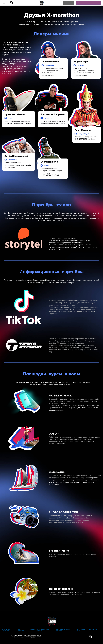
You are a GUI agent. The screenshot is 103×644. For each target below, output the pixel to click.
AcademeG (49, 118)
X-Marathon (42, 3)
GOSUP (54, 434)
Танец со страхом (61, 589)
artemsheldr (12, 160)
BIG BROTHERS (59, 551)
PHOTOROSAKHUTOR (63, 512)
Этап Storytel (21, 630)
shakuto (47, 165)
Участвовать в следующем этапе (87, 3)
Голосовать (64, 3)
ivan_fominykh (83, 134)
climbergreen (50, 65)
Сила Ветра (57, 472)
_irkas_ (10, 118)
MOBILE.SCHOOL (60, 396)
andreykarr (81, 65)
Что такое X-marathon (6, 630)
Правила (32, 630)
